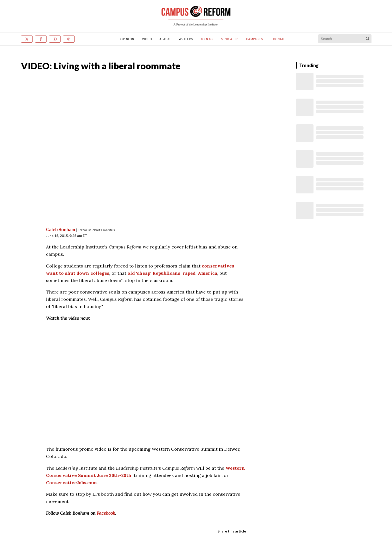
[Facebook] (41, 39)
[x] (27, 39)
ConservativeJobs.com (71, 483)
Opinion (127, 39)
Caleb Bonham (60, 229)
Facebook (106, 513)
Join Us (207, 39)
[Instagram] (69, 39)
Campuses (255, 39)
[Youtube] (55, 39)
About (165, 39)
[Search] (367, 39)
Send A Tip (230, 39)
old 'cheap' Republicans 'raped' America (172, 273)
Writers (186, 39)
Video (147, 39)
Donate (279, 39)
